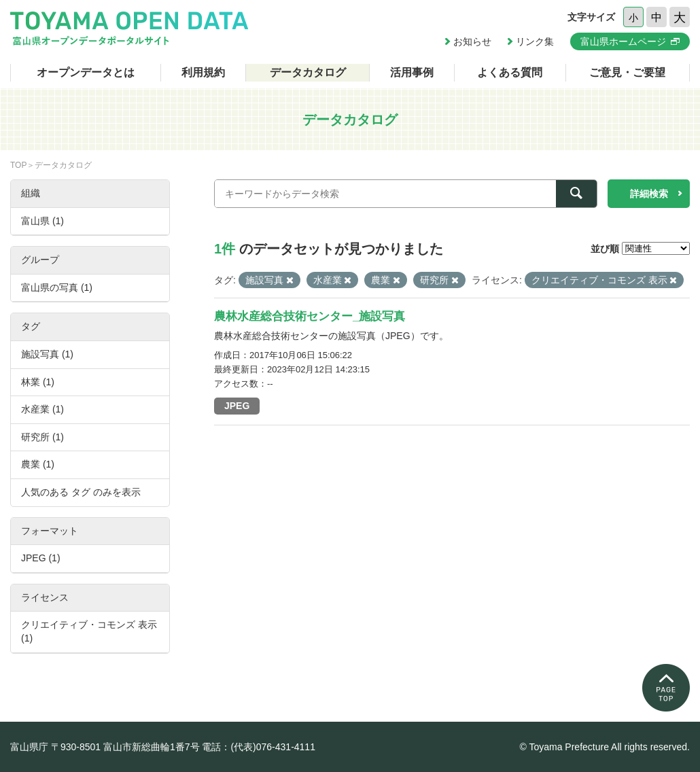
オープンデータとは (86, 72)
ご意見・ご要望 (627, 72)
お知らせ (472, 41)
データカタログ (308, 72)
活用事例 (412, 72)
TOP (18, 165)
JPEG (237, 406)
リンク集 (535, 41)
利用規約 (203, 72)
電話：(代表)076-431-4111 (259, 747)
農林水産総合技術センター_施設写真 (310, 316)
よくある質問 (510, 72)
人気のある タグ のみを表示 (81, 492)
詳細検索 (649, 194)
